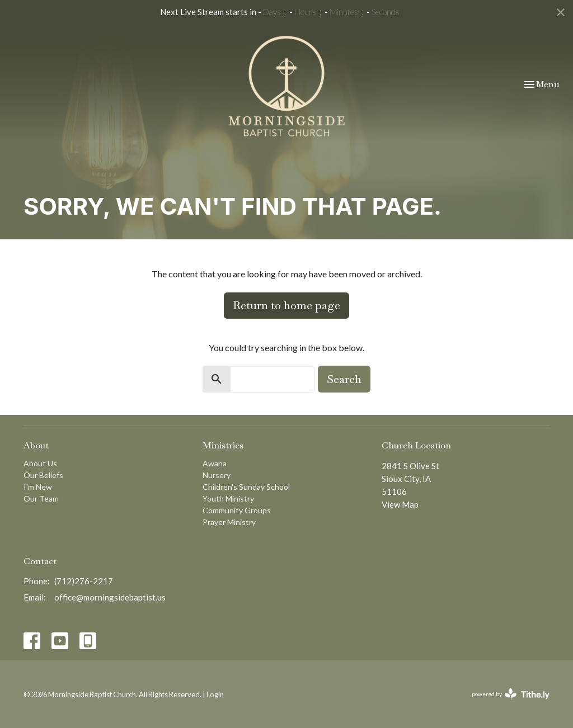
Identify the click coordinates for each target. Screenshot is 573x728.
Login (215, 694)
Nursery (217, 475)
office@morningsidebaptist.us (110, 597)
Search (344, 379)
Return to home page (286, 305)
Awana (215, 463)
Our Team (41, 498)
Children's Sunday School (246, 487)
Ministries (223, 445)
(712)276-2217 (84, 581)
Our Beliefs (43, 475)
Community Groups (237, 510)
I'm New (38, 487)
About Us (40, 463)
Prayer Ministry (229, 522)
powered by (511, 694)
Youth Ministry (228, 498)
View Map (400, 504)
